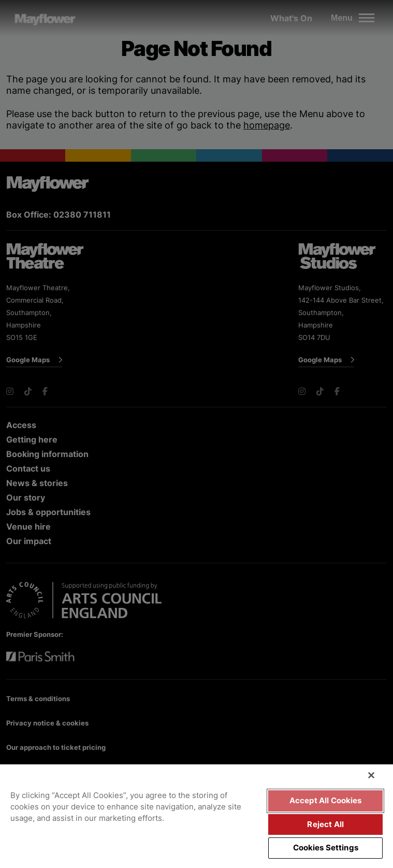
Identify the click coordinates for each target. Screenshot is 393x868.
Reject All (325, 824)
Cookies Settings (326, 848)
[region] (196, 816)
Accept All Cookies (326, 801)
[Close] (371, 775)
